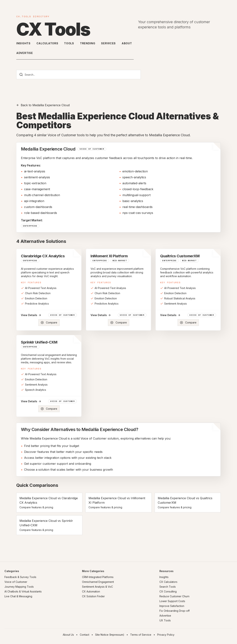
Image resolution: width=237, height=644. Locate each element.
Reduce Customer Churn (174, 596)
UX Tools (165, 620)
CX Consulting (168, 591)
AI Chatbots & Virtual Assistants (23, 591)
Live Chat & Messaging (18, 596)
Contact (85, 635)
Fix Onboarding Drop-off (175, 611)
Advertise (25, 53)
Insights (23, 43)
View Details (31, 315)
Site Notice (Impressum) (110, 635)
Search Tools (168, 587)
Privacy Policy (166, 635)
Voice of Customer (16, 582)
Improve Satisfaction (172, 606)
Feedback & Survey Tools (20, 577)
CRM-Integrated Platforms (98, 577)
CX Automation (91, 591)
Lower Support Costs (172, 601)
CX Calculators (168, 582)
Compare (49, 322)
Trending (88, 43)
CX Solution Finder (93, 596)
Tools (69, 43)
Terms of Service (141, 635)
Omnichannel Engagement (98, 582)
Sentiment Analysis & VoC (97, 587)
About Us (68, 635)
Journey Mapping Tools (19, 587)
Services (108, 43)
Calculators (47, 43)
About (127, 43)
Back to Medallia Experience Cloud (43, 105)
